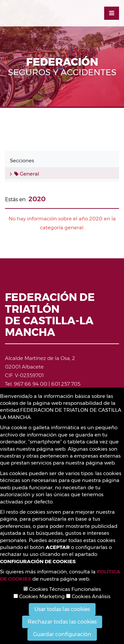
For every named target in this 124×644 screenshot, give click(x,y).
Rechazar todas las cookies (62, 622)
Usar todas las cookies (62, 609)
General (27, 174)
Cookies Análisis (88, 596)
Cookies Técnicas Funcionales (62, 589)
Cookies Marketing (39, 596)
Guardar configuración (62, 634)
